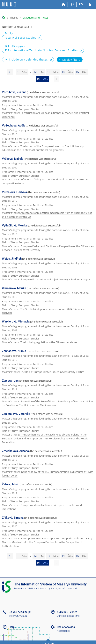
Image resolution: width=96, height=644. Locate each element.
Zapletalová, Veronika (16, 414)
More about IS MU (23, 589)
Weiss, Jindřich (12, 259)
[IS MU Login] (90, 4)
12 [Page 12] (39, 72)
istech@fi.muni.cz (18, 616)
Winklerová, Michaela (16, 322)
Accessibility (63, 631)
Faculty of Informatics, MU (65, 589)
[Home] (63, 4)
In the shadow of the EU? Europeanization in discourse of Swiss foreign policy (48, 474)
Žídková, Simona (13, 518)
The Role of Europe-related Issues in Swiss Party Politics (52, 372)
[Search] (72, 4)
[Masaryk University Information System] (9, 4)
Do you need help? (20, 612)
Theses (14, 18)
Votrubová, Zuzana (14, 92)
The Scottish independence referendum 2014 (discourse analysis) (43, 311)
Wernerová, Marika (14, 288)
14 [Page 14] (67, 72)
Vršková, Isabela (13, 159)
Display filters (69, 60)
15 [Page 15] (81, 72)
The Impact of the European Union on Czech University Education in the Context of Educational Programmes (43, 148)
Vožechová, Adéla (14, 126)
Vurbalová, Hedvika (14, 192)
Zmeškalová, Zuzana (15, 451)
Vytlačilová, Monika (15, 225)
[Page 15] (10, 72)
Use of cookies (66, 627)
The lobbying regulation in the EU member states (49, 342)
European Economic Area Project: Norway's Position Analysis (55, 279)
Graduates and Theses (35, 18)
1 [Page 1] (22, 72)
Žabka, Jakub (11, 484)
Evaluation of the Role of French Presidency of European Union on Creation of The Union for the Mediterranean (47, 403)
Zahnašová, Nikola (14, 351)
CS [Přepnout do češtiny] (81, 4)
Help (12, 627)
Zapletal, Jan (10, 381)
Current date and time (68, 616)
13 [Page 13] (53, 72)
